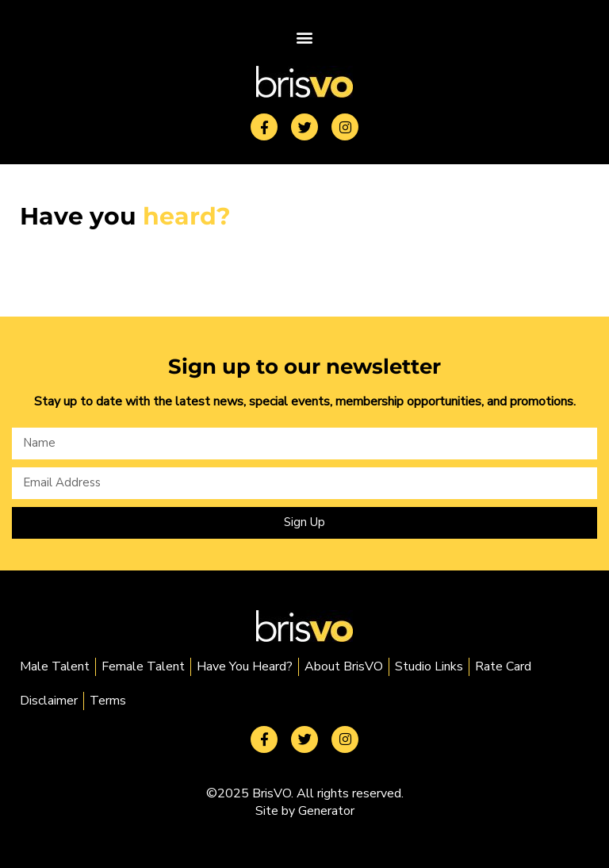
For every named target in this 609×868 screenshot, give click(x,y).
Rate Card (503, 666)
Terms (108, 701)
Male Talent (55, 666)
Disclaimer (49, 701)
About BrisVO (344, 666)
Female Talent (143, 666)
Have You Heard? (245, 666)
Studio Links (429, 666)
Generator (326, 811)
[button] (304, 37)
